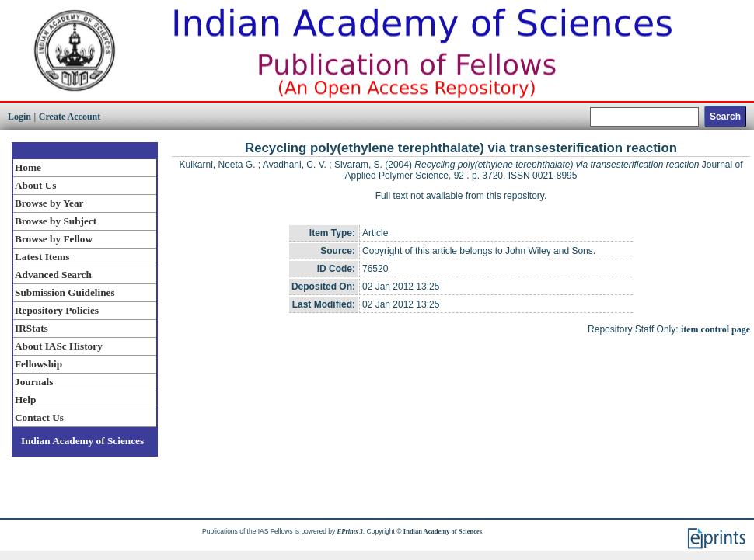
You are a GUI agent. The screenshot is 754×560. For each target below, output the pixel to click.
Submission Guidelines (65, 292)
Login (19, 117)
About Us (35, 185)
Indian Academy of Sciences (82, 441)
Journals (34, 382)
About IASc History (59, 346)
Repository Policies (57, 310)
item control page (716, 329)
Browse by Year (49, 203)
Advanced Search (53, 275)
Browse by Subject (56, 221)
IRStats (31, 328)
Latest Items (42, 257)
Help (25, 400)
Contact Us (39, 417)
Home (28, 167)
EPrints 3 (350, 531)
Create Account (70, 117)
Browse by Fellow (54, 239)
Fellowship (38, 364)
